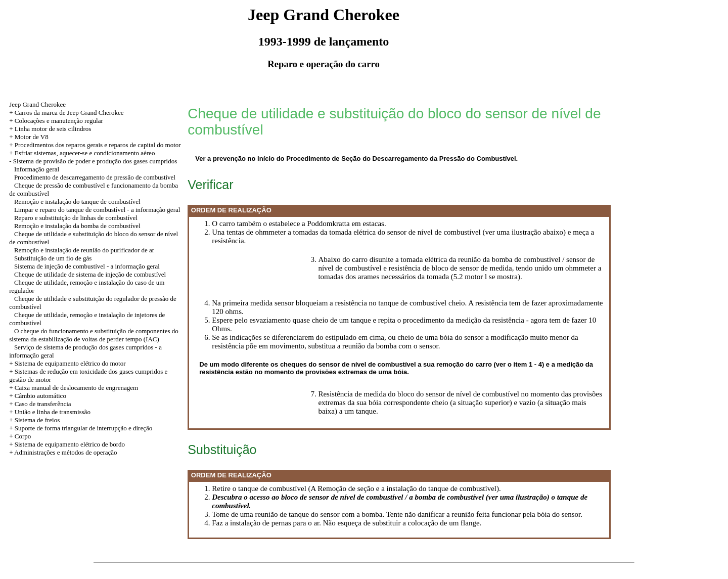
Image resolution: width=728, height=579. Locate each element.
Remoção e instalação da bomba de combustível (77, 226)
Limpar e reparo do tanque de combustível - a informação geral (97, 210)
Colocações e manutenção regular (59, 121)
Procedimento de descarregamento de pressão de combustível (95, 177)
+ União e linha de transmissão (50, 412)
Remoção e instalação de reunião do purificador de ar (84, 250)
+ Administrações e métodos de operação (63, 452)
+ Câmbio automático (38, 396)
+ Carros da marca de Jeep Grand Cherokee (66, 113)
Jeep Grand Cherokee (37, 104)
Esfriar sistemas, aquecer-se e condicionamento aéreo (85, 153)
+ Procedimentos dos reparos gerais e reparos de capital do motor (95, 145)
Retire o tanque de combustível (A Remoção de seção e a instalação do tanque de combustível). (356, 488)
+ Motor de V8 (29, 137)
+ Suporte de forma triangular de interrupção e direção (81, 428)
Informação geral (37, 169)
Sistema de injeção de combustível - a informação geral (87, 266)
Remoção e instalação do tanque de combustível (77, 202)
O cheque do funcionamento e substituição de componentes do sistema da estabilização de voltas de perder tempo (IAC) (94, 335)
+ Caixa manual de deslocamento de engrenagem (74, 388)
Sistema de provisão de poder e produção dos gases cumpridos (95, 161)
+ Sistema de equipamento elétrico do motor (67, 363)
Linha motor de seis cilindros (53, 129)
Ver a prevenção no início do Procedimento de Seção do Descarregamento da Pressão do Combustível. (356, 159)
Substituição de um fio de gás (53, 258)
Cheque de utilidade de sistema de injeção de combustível (90, 274)
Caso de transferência (43, 404)
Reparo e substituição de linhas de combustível (76, 218)
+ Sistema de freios (34, 420)
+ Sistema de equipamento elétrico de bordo (67, 444)
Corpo (23, 436)
